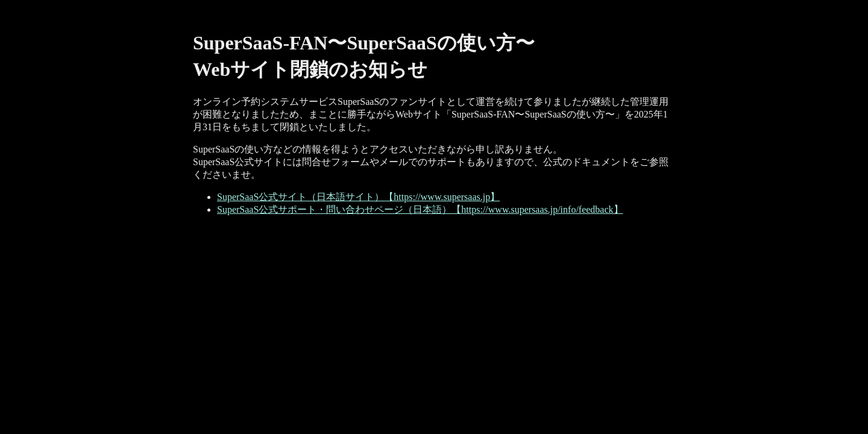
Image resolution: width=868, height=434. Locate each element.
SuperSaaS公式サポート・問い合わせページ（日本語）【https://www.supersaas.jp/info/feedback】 (420, 209)
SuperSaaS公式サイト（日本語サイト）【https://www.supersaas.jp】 (358, 197)
